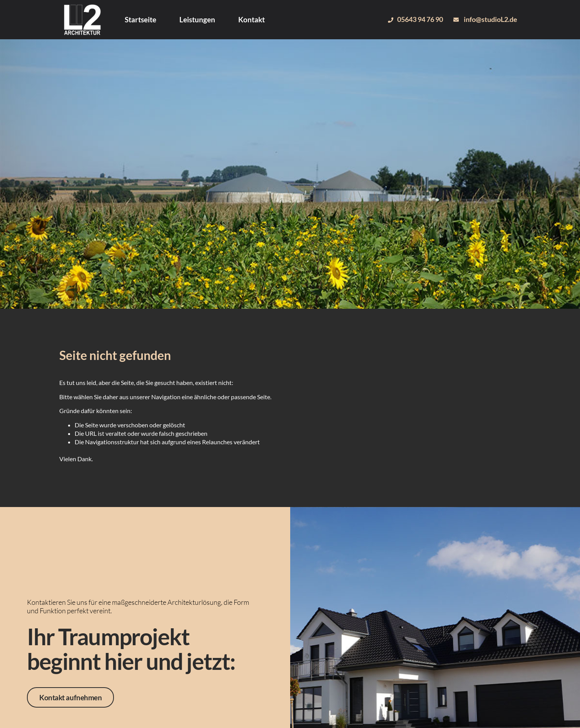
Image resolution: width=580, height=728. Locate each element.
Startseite (140, 19)
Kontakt (252, 19)
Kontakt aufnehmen (70, 697)
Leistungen (197, 19)
